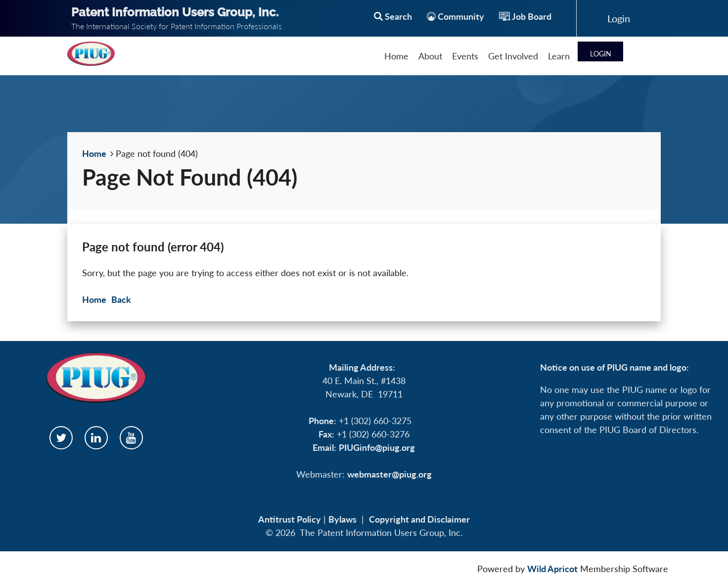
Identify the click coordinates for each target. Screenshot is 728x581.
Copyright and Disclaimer (419, 519)
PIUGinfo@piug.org (377, 447)
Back (121, 299)
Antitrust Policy (290, 519)
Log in (619, 18)
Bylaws (342, 519)
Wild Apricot (552, 569)
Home (94, 153)
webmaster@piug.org (389, 474)
